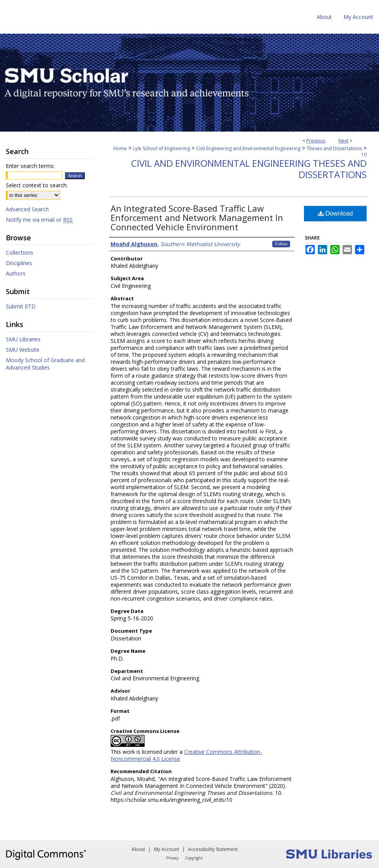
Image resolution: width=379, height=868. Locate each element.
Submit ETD (21, 306)
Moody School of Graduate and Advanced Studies (45, 364)
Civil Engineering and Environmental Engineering (248, 148)
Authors (16, 273)
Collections (20, 253)
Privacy (172, 858)
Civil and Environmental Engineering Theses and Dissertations (249, 169)
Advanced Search (27, 209)
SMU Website (23, 350)
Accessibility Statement (213, 849)
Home (120, 148)
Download (335, 213)
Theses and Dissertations (334, 148)
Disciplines (19, 263)
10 (364, 155)
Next (343, 141)
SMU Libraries (23, 339)
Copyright (194, 858)
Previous (316, 141)
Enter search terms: (30, 166)
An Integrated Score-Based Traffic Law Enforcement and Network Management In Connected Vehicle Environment (197, 217)
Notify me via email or (39, 220)
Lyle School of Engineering (161, 148)
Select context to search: (37, 185)
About (138, 849)
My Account (166, 849)
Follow (281, 244)
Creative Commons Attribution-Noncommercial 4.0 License (186, 755)
